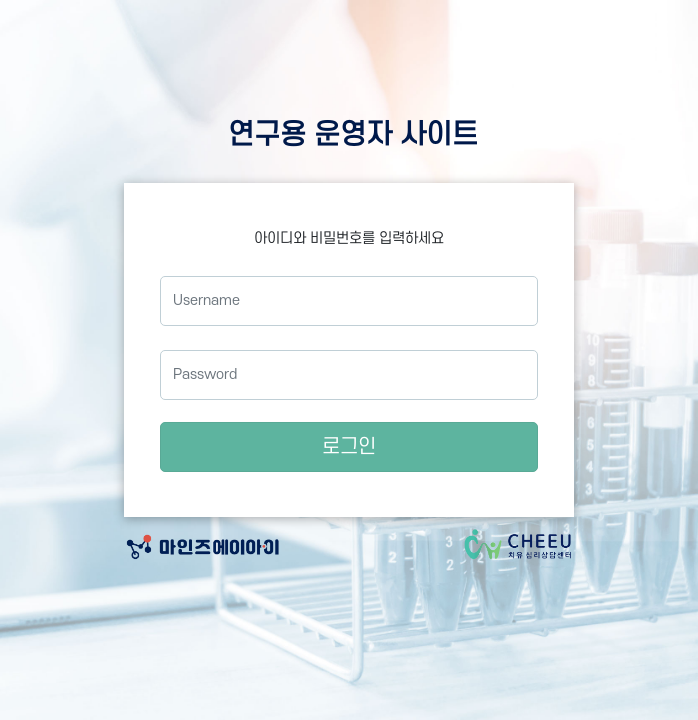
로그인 (349, 447)
